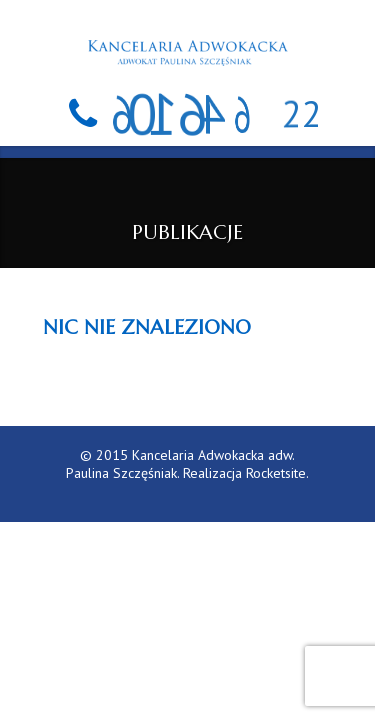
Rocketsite (276, 473)
